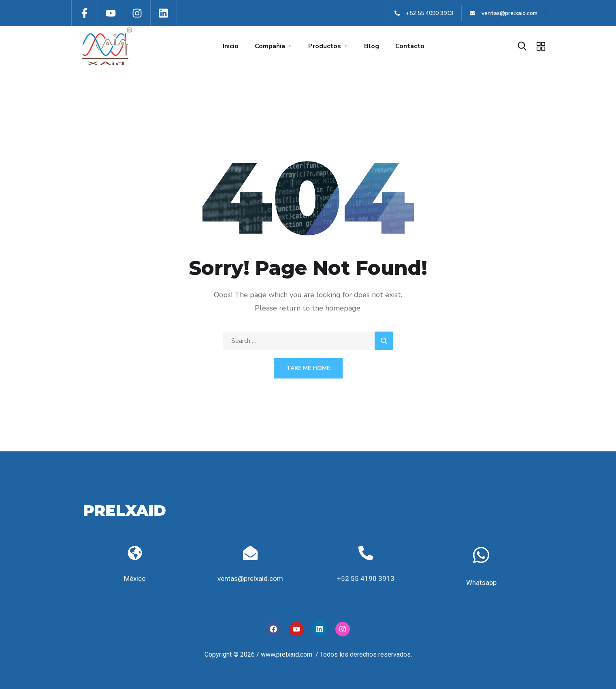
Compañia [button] (270, 46)
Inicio (231, 46)
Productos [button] (325, 46)
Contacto (410, 46)
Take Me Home (308, 368)
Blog (372, 46)
